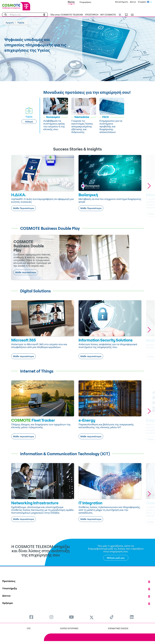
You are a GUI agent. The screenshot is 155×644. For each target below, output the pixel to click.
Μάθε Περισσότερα (24, 208)
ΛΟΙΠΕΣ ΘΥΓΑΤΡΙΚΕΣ (69, 628)
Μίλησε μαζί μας (116, 558)
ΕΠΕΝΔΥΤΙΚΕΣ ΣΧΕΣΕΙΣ (118, 628)
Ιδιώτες (71, 2)
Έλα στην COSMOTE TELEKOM (67, 15)
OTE (29, 628)
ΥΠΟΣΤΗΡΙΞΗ (92, 15)
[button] (120, 15)
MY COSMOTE (108, 15)
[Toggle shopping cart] (128, 14)
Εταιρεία (142, 2)
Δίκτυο (133, 2)
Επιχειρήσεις (85, 2)
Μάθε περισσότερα (26, 272)
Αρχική (10, 22)
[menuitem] (31, 617)
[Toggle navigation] (132, 15)
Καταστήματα (122, 2)
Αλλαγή (29, 122)
